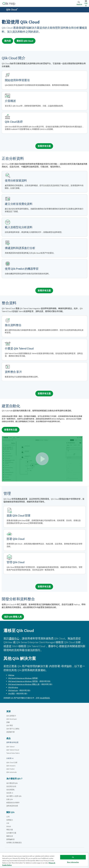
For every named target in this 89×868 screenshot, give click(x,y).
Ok (73, 857)
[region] (44, 860)
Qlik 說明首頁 (45, 698)
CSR (8, 823)
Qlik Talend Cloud (13, 750)
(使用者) (23, 678)
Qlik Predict (10, 769)
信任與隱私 (10, 790)
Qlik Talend (10, 747)
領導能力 (10, 820)
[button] (42, 459)
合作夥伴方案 (11, 833)
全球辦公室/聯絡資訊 (14, 843)
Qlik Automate (11, 772)
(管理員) (23, 681)
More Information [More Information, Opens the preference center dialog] (73, 862)
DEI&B (9, 826)
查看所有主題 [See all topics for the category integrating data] (44, 393)
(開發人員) (24, 684)
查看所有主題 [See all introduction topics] (44, 146)
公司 (8, 817)
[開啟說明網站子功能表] (3, 10)
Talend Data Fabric (13, 753)
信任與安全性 (11, 786)
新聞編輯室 (10, 839)
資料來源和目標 (12, 806)
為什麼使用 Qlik (12, 783)
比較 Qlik (10, 799)
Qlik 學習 (10, 725)
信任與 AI (10, 793)
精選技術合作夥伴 (13, 803)
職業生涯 (10, 836)
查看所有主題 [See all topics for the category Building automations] (11, 430)
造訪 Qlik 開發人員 (13, 617)
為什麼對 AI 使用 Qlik (14, 796)
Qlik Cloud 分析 (12, 762)
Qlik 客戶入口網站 (13, 729)
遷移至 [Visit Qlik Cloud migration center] (25, 41)
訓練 (8, 722)
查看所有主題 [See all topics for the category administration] (44, 587)
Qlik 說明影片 (11, 716)
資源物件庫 (10, 732)
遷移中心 (14, 638)
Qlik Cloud (12, 10)
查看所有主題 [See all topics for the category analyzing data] (44, 290)
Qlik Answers (11, 766)
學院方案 (10, 830)
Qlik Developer (12, 719)
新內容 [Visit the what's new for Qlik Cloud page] (8, 41)
